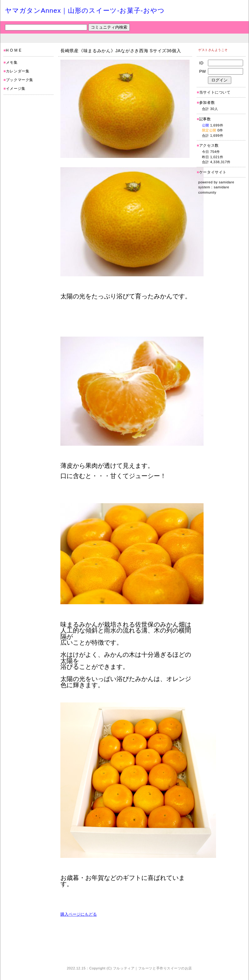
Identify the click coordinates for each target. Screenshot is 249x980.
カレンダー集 (18, 71)
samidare (227, 182)
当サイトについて (215, 92)
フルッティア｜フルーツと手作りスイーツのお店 (153, 968)
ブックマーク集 (20, 80)
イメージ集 (16, 89)
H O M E (14, 50)
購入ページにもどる (79, 914)
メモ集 (12, 62)
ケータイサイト (213, 172)
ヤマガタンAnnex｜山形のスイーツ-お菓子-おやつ (85, 10)
